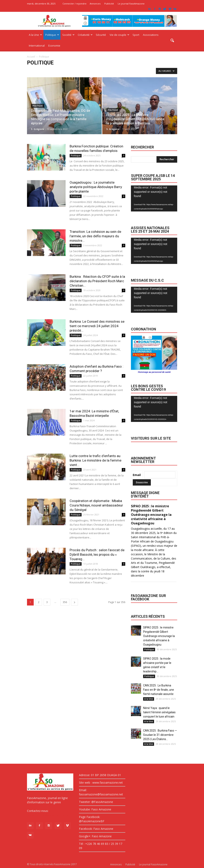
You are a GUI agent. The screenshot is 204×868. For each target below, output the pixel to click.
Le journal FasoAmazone (131, 4)
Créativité (85, 35)
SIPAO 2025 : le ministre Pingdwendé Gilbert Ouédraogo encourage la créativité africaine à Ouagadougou (159, 636)
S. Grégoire (38, 129)
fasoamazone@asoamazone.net (49, 815)
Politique (52, 35)
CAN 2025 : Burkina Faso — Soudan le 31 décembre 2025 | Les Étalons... (160, 735)
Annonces (95, 4)
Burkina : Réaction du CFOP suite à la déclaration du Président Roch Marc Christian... (97, 281)
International (37, 46)
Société (68, 35)
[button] (172, 41)
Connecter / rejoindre (74, 4)
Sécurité (101, 35)
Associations (151, 35)
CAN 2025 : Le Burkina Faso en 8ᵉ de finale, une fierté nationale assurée (159, 690)
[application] (154, 199)
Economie (54, 46)
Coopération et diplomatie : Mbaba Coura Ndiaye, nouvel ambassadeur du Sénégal (96, 505)
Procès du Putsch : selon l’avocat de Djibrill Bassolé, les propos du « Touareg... (97, 554)
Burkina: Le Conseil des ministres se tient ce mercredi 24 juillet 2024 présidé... (97, 326)
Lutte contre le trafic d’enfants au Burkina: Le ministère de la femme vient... (96, 460)
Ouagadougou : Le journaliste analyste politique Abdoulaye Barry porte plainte (96, 187)
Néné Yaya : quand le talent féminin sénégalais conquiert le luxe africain (159, 712)
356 (65, 602)
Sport (136, 35)
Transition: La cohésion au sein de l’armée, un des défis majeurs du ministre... (95, 236)
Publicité (109, 4)
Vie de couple (119, 35)
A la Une (35, 35)
